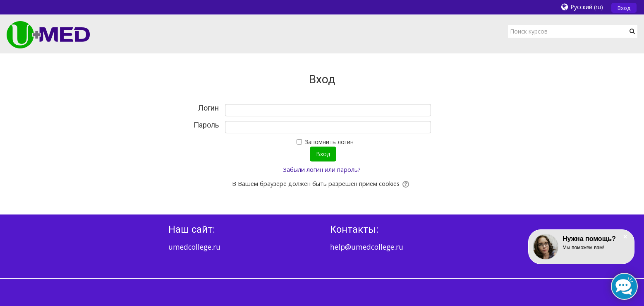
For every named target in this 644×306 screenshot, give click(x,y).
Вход (624, 8)
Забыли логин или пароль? (322, 170)
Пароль (206, 125)
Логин (208, 108)
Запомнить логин (329, 142)
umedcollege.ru (194, 247)
